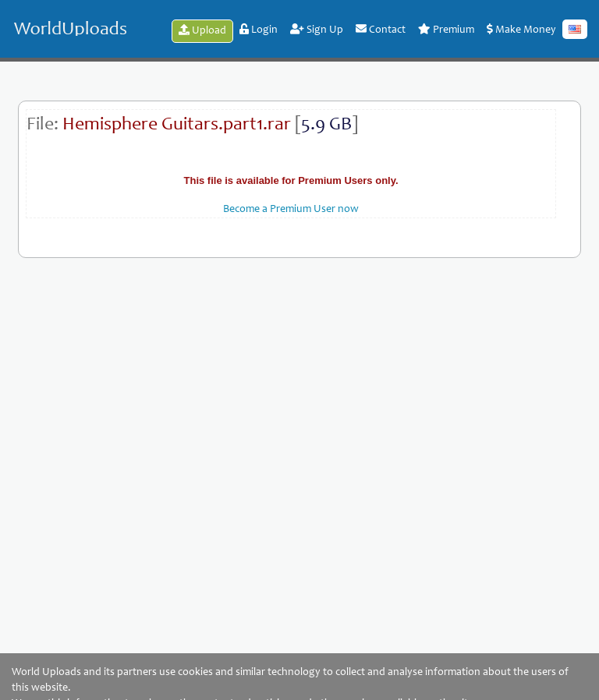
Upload (202, 30)
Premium (446, 30)
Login (259, 30)
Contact (381, 30)
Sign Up (317, 30)
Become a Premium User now (291, 210)
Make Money (521, 30)
